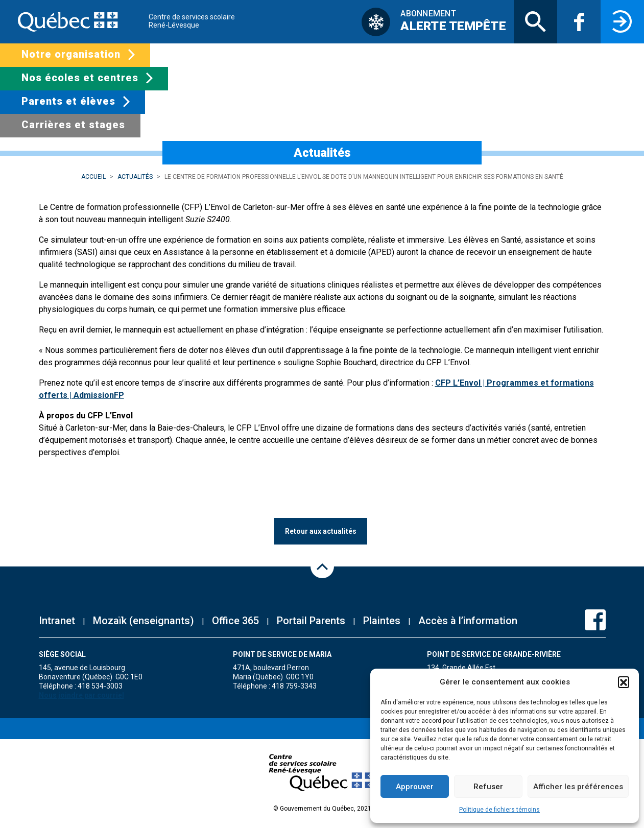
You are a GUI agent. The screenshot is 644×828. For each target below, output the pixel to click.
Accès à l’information (468, 621)
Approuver (415, 787)
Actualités (135, 177)
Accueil (93, 177)
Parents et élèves (68, 101)
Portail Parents (311, 621)
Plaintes (382, 621)
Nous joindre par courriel (81, 695)
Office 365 (235, 621)
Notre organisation (71, 54)
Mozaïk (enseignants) (144, 621)
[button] (624, 682)
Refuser (488, 787)
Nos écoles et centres (80, 78)
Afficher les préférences (578, 787)
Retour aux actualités (321, 531)
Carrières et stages (73, 125)
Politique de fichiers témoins (499, 810)
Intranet (57, 621)
